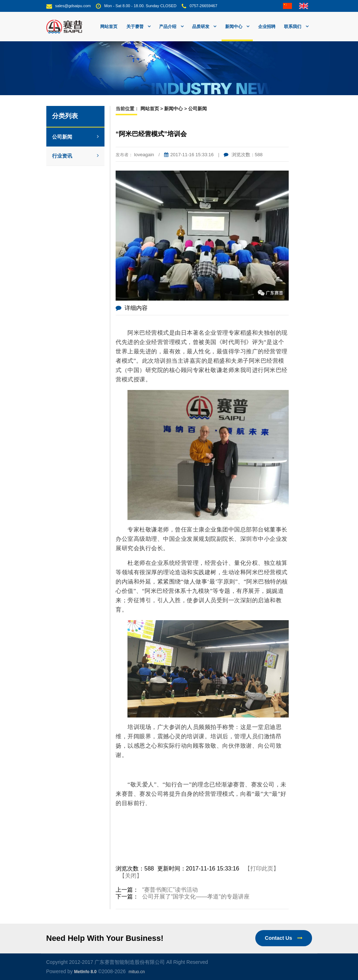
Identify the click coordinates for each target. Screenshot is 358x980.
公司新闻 (76, 137)
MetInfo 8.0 (85, 972)
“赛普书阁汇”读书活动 (170, 890)
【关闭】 (131, 876)
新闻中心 (173, 109)
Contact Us (284, 938)
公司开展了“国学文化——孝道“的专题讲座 (196, 897)
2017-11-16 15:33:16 (189, 155)
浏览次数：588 (243, 155)
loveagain (144, 155)
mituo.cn (137, 972)
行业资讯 (76, 156)
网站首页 (109, 27)
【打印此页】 (262, 868)
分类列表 (65, 116)
